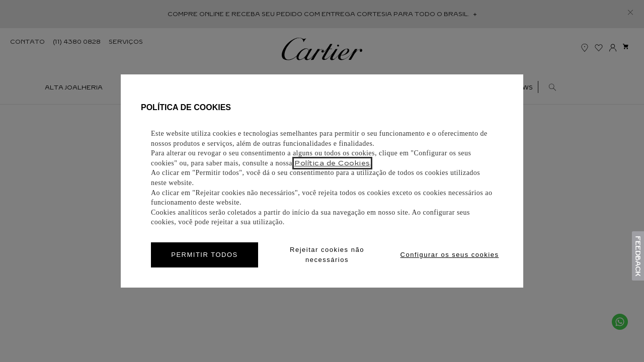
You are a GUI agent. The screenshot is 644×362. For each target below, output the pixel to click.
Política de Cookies (332, 163)
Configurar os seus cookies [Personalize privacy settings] (450, 255)
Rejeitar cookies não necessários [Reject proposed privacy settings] (327, 255)
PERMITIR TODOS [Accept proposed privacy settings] (204, 255)
